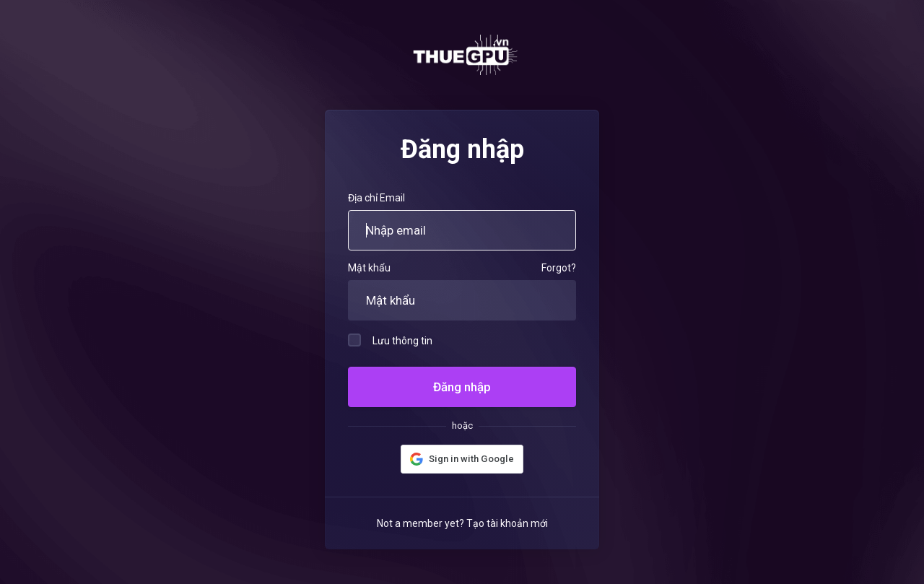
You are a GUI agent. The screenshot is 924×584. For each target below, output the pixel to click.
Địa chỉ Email (376, 198)
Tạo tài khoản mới (507, 523)
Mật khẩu (369, 268)
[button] (462, 459)
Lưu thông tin (390, 340)
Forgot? (559, 268)
